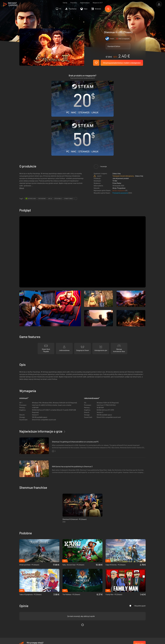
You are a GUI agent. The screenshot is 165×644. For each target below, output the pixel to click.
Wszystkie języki (137, 554)
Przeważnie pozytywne (120, 141)
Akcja (114, 136)
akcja (50, 147)
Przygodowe (121, 136)
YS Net (115, 129)
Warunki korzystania (58, 602)
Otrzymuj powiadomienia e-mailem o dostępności (122, 63)
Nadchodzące (85, 3)
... (76, 147)
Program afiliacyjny (58, 609)
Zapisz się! (139, 592)
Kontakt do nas (57, 613)
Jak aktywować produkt (121, 126)
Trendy (65, 3)
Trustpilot (23, 602)
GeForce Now (32, 147)
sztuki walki (58, 147)
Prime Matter (117, 131)
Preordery (74, 3)
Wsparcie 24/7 (98, 3)
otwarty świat (68, 147)
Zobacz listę (117, 121)
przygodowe (42, 147)
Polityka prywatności (59, 606)
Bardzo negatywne (119, 138)
